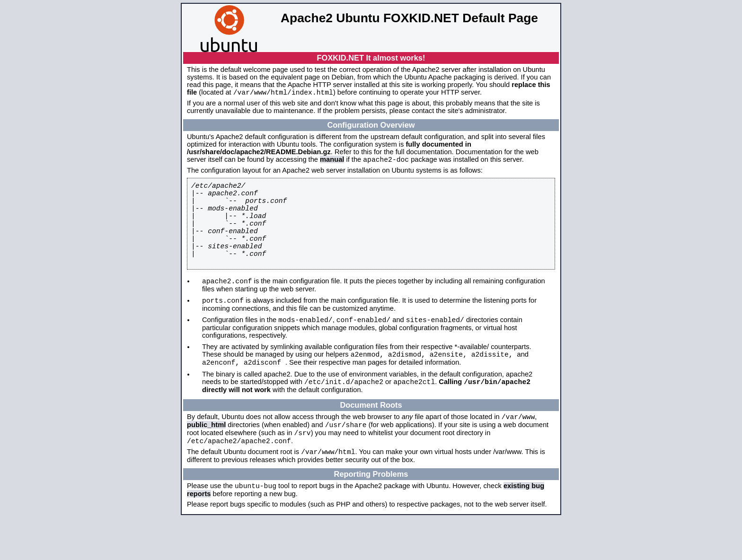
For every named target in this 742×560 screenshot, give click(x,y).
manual (332, 162)
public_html (206, 460)
